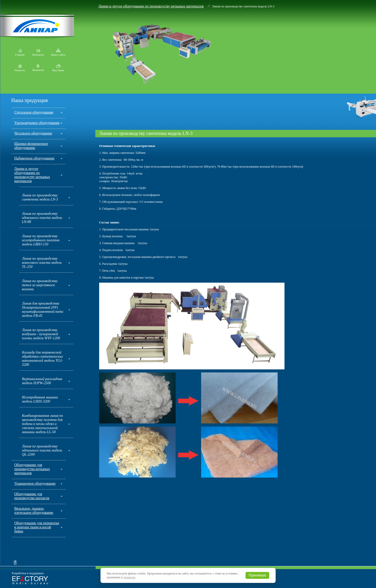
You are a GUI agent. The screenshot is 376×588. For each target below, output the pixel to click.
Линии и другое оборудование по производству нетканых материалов (151, 6)
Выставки (58, 69)
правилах (129, 577)
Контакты (38, 53)
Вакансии (38, 69)
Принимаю (257, 575)
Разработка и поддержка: (28, 573)
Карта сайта (58, 53)
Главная (20, 53)
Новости (20, 69)
